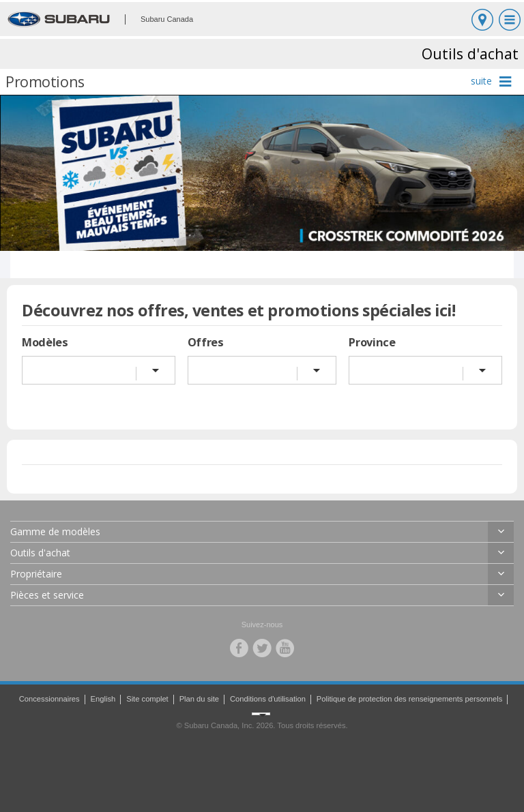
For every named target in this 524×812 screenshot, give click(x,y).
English (103, 699)
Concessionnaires (49, 699)
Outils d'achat (40, 553)
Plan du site (199, 699)
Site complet (147, 699)
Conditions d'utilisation (268, 699)
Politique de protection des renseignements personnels (409, 699)
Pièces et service (47, 595)
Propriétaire (36, 574)
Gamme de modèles (55, 531)
